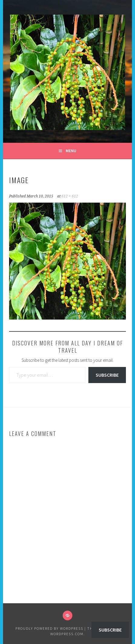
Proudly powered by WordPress (49, 628)
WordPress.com (67, 634)
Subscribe (107, 375)
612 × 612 (70, 196)
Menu (71, 151)
